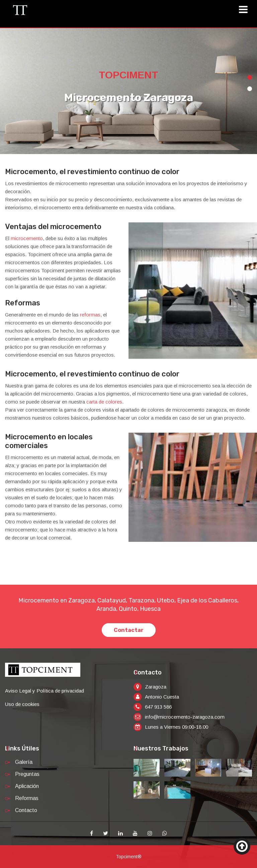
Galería (24, 762)
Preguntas (27, 774)
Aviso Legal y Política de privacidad (45, 691)
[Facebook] (92, 834)
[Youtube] (135, 834)
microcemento (27, 238)
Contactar (129, 630)
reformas (90, 315)
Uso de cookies (22, 704)
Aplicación (27, 786)
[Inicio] (20, 10)
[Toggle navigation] (245, 11)
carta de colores (104, 402)
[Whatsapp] (165, 834)
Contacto (26, 810)
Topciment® (129, 857)
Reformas (27, 798)
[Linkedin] (120, 834)
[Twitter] (106, 834)
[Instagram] (150, 834)
